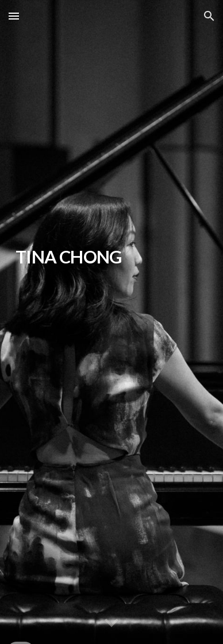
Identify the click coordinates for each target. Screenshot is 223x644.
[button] (14, 16)
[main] (111, 322)
